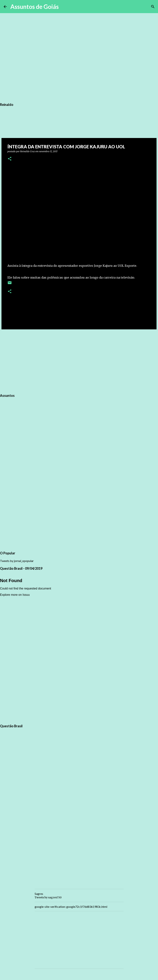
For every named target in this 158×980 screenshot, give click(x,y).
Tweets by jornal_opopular (17, 561)
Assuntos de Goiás (35, 7)
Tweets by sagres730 (48, 897)
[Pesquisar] (64, 7)
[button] (10, 159)
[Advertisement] (79, 361)
